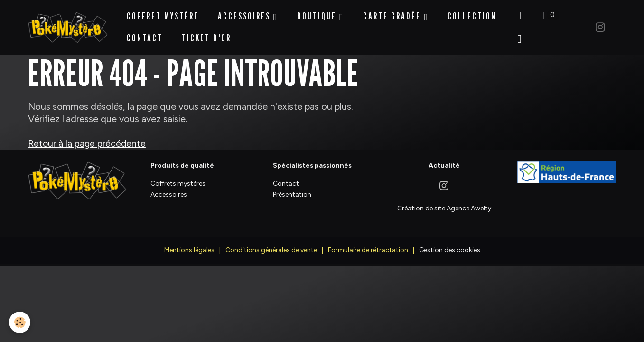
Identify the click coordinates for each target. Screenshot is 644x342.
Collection (473, 11)
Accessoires (246, 11)
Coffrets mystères (178, 174)
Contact (145, 33)
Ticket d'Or (207, 33)
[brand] (68, 23)
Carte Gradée (394, 11)
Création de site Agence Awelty (444, 199)
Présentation (292, 185)
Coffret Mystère (163, 11)
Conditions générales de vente (271, 241)
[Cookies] (20, 322)
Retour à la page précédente (88, 134)
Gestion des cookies (450, 241)
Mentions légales (189, 241)
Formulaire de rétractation (368, 241)
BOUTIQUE (319, 11)
